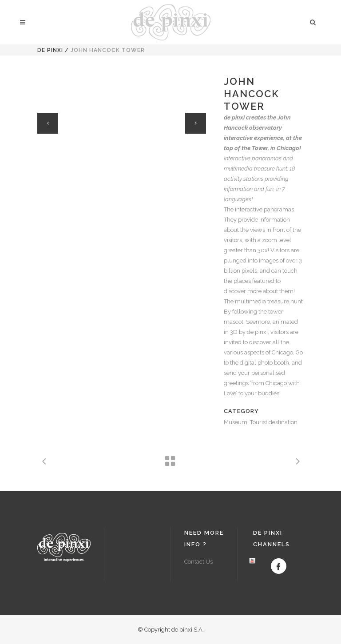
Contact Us (198, 562)
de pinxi (50, 50)
